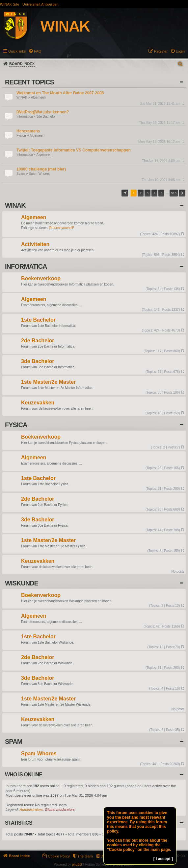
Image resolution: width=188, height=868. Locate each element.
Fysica (21, 136)
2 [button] (141, 193)
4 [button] (155, 193)
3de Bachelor (46, 116)
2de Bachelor (38, 341)
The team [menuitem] (85, 856)
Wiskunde (22, 583)
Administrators (31, 810)
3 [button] (148, 193)
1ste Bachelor (38, 320)
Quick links (17, 51)
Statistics (19, 823)
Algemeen (38, 97)
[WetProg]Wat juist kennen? (43, 112)
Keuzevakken (38, 403)
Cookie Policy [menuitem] (59, 856)
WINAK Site (10, 4)
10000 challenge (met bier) (41, 169)
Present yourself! (62, 228)
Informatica (25, 116)
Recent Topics (29, 82)
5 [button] (162, 193)
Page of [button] (125, 193)
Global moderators (60, 810)
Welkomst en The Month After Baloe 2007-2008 (60, 93)
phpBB (77, 865)
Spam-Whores (39, 174)
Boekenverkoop (41, 279)
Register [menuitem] (161, 51)
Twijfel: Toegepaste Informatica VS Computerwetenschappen (74, 150)
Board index (22, 64)
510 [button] (174, 193)
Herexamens (28, 131)
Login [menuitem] (180, 51)
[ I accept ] (163, 859)
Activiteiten (35, 245)
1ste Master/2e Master (48, 382)
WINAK (22, 97)
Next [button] (182, 193)
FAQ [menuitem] (38, 51)
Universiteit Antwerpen (40, 4)
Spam (21, 174)
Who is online (24, 775)
